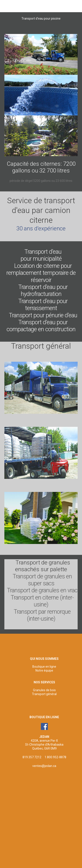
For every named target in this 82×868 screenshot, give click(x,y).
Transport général (44, 694)
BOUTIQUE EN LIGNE (44, 717)
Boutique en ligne (44, 667)
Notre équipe (44, 670)
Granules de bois (44, 690)
